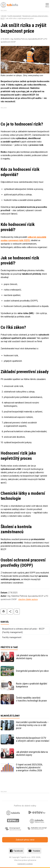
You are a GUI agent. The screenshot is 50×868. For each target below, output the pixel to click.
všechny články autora (28, 599)
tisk (4, 612)
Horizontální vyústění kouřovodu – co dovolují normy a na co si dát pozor (32, 725)
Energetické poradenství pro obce (32, 671)
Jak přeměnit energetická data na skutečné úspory (32, 657)
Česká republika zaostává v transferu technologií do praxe (31, 699)
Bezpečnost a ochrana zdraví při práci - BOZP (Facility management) (23, 630)
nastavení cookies (25, 864)
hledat (17, 612)
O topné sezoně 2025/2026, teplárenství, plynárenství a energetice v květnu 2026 (29, 767)
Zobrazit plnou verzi (25, 840)
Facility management (14, 16)
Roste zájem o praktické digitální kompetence (32, 685)
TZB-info (3, 16)
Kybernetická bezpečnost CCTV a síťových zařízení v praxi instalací (33, 739)
